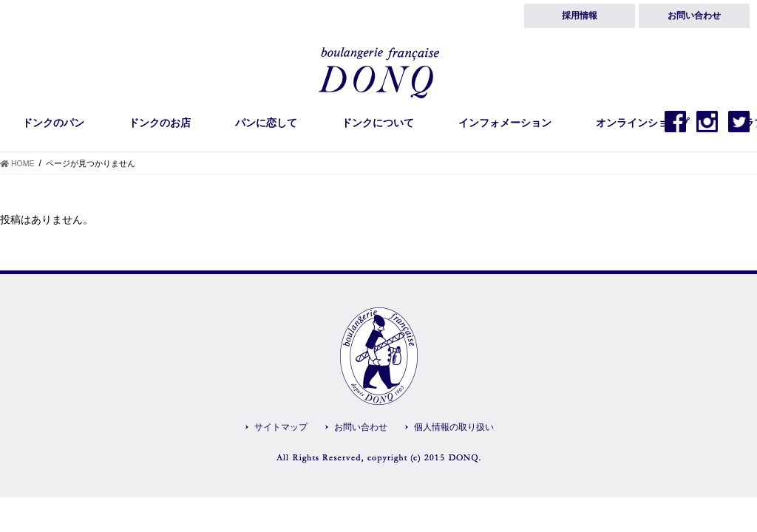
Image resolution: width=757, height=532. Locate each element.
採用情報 (580, 16)
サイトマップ (281, 427)
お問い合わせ (694, 16)
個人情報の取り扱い (454, 427)
